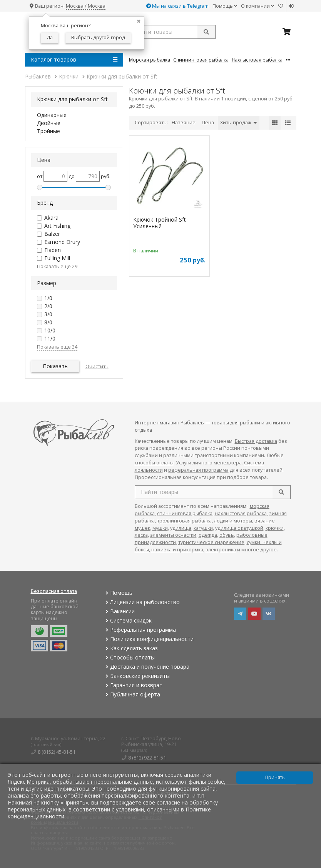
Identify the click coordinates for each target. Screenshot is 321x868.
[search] (281, 492)
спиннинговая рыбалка (185, 513)
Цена (208, 123)
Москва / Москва (86, 6)
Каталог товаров (74, 60)
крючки (275, 528)
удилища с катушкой (239, 528)
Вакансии (120, 611)
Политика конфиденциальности (149, 639)
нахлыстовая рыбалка (241, 513)
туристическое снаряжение (211, 542)
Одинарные (52, 115)
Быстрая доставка (256, 441)
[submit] (206, 32)
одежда (208, 535)
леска (141, 535)
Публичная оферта (132, 694)
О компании (257, 6)
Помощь (225, 6)
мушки (160, 528)
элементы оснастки (173, 535)
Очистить (97, 366)
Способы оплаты (130, 657)
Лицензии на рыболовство (142, 602)
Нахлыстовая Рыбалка (257, 60)
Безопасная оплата (54, 591)
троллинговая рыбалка (184, 521)
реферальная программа (198, 470)
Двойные (49, 123)
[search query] (172, 32)
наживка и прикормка (177, 550)
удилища (181, 528)
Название (184, 123)
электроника (221, 550)
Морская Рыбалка (150, 60)
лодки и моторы (233, 521)
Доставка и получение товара (147, 667)
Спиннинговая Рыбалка (201, 60)
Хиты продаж (239, 123)
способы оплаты (154, 463)
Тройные (48, 131)
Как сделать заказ (131, 648)
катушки (203, 528)
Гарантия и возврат (133, 685)
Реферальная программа (140, 630)
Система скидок (128, 620)
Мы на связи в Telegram (177, 6)
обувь (227, 535)
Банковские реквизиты (137, 676)
